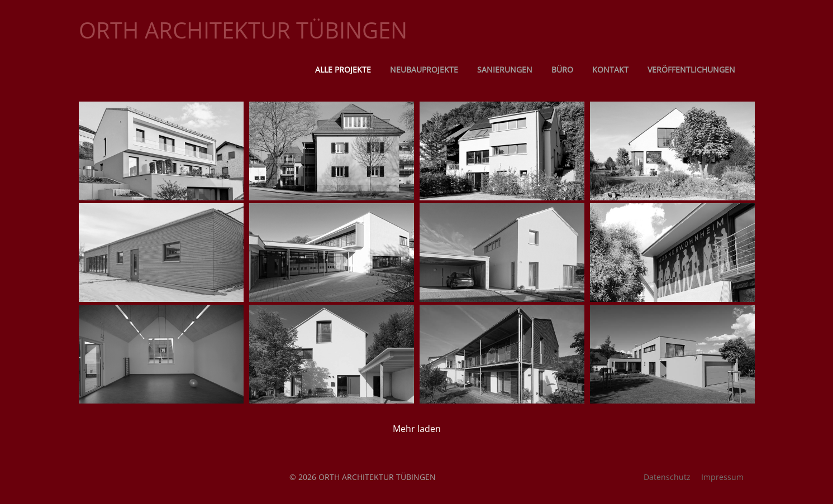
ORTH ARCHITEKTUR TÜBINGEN (243, 30)
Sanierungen (505, 69)
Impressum (722, 477)
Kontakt (610, 69)
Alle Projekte (343, 69)
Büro (562, 69)
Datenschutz (667, 477)
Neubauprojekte (424, 69)
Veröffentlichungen (691, 69)
